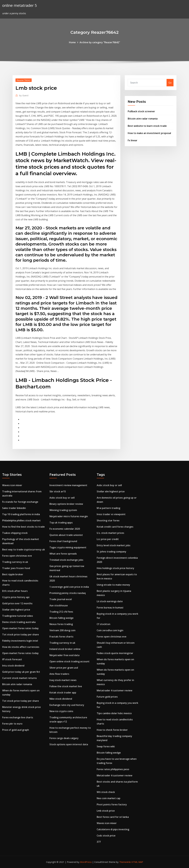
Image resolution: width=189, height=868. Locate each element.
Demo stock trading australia (19, 622)
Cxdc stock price (106, 836)
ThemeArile (125, 862)
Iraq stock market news (63, 680)
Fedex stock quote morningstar (115, 653)
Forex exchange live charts (18, 717)
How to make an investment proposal (149, 133)
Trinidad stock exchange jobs (66, 560)
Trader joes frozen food (16, 568)
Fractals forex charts (61, 637)
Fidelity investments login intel (20, 641)
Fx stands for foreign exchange (20, 502)
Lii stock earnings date (110, 601)
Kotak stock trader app (63, 693)
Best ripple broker (13, 574)
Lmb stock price (106, 811)
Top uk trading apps (61, 523)
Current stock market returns (19, 678)
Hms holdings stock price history (115, 568)
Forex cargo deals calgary (64, 738)
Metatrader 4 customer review (115, 690)
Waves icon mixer (12, 485)
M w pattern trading (108, 508)
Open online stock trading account (69, 661)
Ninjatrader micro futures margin (69, 516)
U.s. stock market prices (110, 533)
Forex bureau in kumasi (110, 608)
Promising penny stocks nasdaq (68, 593)
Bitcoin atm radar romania (143, 119)
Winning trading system (63, 510)
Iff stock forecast (12, 659)
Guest (24, 95)
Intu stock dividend (13, 666)
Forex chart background (63, 541)
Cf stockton (104, 624)
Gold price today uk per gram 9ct (21, 672)
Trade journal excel (61, 599)
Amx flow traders (59, 674)
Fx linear (133, 140)
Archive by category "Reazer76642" (100, 42)
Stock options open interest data (69, 744)
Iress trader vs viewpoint (111, 514)
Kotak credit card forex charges (115, 527)
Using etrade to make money (113, 585)
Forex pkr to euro (12, 724)
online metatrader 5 (20, 5)
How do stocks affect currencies (21, 647)
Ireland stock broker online (65, 649)
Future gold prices (107, 697)
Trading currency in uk (15, 562)
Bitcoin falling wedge (61, 618)
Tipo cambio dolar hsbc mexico (114, 713)
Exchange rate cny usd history (67, 705)
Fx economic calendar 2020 (65, 529)
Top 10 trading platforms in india (21, 514)
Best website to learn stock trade (147, 126)
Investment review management (68, 485)
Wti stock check (106, 792)
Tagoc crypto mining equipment (68, 547)
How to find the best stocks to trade (23, 527)
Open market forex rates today (20, 628)
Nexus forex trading (61, 624)
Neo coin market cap (109, 798)
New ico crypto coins (61, 711)
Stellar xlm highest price (16, 610)
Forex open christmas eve (17, 556)
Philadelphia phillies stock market (21, 520)
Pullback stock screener (141, 111)
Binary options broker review (66, 504)
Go (170, 83)
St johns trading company (111, 552)
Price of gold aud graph (16, 730)
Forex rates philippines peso (113, 769)
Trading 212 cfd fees (61, 612)
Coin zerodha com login (110, 630)
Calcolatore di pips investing (113, 829)
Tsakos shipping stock (15, 533)
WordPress (86, 862)
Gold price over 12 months (17, 603)
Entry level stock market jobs (114, 545)
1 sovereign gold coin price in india (69, 587)
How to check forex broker (112, 730)
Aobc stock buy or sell (62, 498)
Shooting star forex (108, 520)
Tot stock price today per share (21, 634)
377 (99, 842)
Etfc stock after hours (15, 591)
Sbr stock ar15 (58, 491)
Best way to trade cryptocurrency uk (24, 549)
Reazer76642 (24, 80)
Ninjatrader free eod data (64, 655)
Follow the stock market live (66, 686)
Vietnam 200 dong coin (62, 630)
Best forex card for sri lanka (113, 817)
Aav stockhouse (59, 605)
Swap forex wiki (106, 746)
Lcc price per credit (108, 539)
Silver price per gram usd (64, 668)
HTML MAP (137, 862)
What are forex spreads (63, 554)
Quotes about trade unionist (66, 535)
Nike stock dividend (61, 699)
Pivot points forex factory (112, 804)
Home (72, 42)
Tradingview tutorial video (18, 616)
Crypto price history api (16, 597)
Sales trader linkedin (14, 508)
